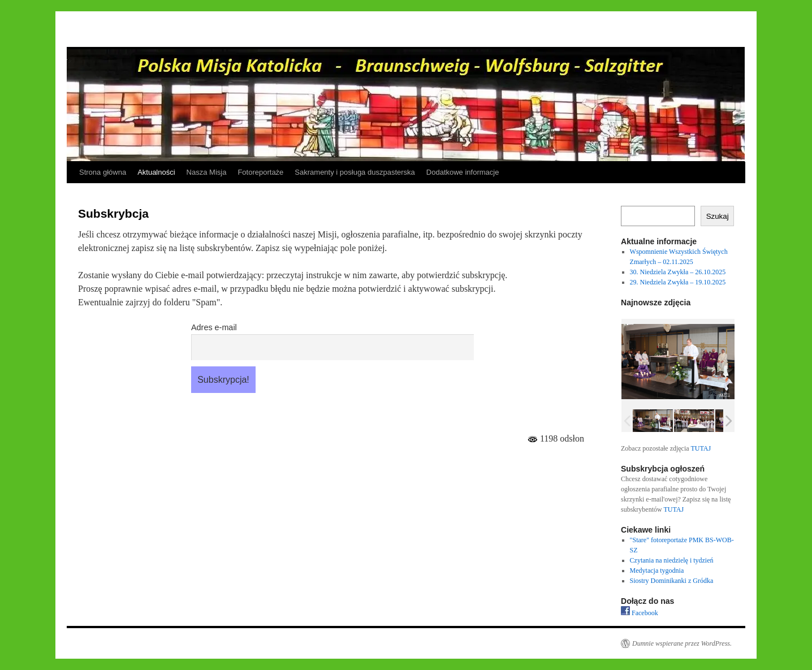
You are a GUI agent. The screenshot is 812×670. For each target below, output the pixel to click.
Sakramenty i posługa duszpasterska (355, 172)
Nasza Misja (207, 172)
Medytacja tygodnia (657, 570)
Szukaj (718, 216)
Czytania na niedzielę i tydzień (672, 560)
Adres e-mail (214, 327)
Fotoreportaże (260, 172)
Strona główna (103, 172)
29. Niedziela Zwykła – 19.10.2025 (678, 282)
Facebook (640, 613)
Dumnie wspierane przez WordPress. (682, 643)
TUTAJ (701, 448)
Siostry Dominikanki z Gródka (672, 581)
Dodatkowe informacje (463, 172)
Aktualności (156, 172)
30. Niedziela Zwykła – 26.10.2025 (678, 272)
